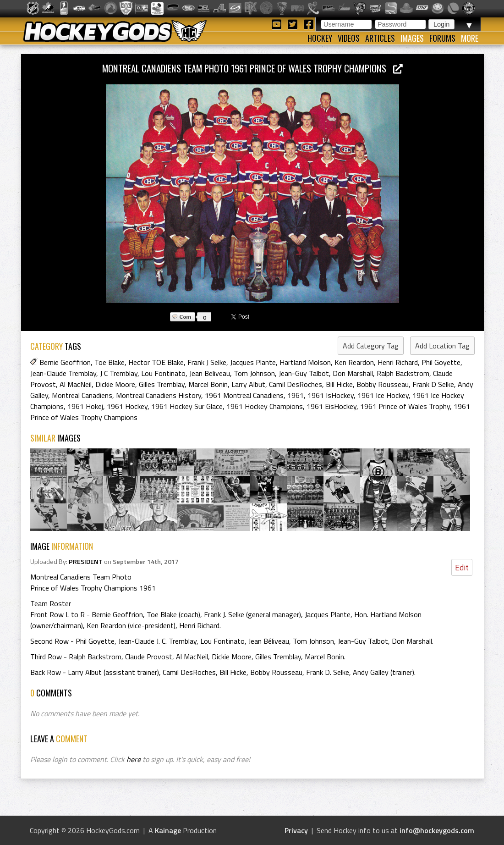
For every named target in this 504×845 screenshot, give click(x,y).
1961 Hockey (127, 406)
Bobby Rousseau (383, 384)
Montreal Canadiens (82, 395)
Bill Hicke (339, 384)
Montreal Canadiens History (159, 395)
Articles (380, 38)
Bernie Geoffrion (65, 362)
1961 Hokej (85, 406)
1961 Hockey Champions (265, 406)
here (134, 759)
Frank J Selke (207, 362)
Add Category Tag (371, 346)
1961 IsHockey (331, 395)
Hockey (320, 38)
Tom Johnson (254, 373)
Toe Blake (110, 362)
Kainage (168, 830)
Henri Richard (398, 362)
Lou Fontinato (163, 373)
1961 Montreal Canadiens (244, 395)
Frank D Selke (433, 384)
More (470, 38)
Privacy (296, 830)
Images (412, 38)
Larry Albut (248, 384)
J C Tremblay (119, 373)
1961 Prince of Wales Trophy (405, 406)
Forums (442, 38)
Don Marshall (353, 373)
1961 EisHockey (331, 406)
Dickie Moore (115, 384)
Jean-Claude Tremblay (63, 373)
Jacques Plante (253, 362)
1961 (296, 395)
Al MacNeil (76, 384)
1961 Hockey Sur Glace (187, 406)
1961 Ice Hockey (383, 395)
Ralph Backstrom (403, 373)
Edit (462, 567)
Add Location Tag (442, 346)
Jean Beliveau (210, 373)
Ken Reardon (354, 362)
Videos (349, 38)
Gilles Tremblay (162, 384)
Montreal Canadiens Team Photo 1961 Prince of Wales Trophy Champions (252, 68)
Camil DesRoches (296, 384)
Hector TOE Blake (156, 362)
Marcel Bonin (208, 384)
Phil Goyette (441, 362)
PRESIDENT (86, 562)
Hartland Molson (305, 362)
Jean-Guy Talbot (304, 373)
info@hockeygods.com (437, 830)
